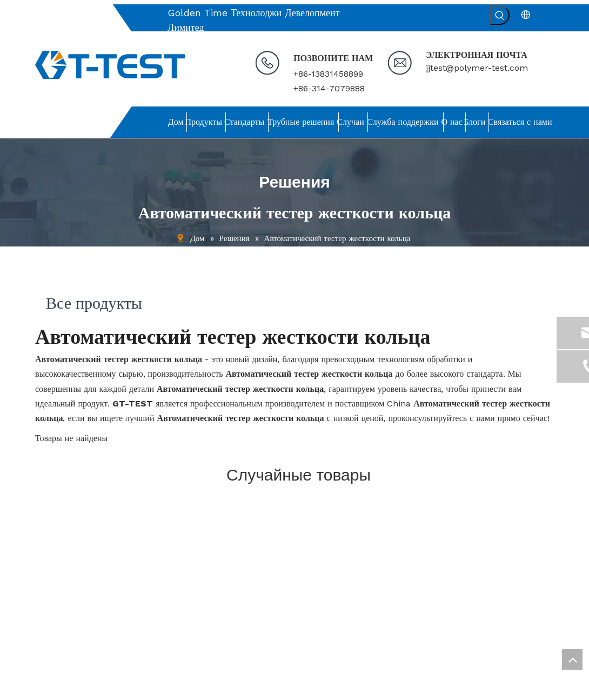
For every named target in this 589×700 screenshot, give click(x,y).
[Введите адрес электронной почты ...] (474, 614)
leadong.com (424, 688)
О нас (45, 614)
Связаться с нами (63, 643)
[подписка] (537, 614)
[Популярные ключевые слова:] (500, 15)
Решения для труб (65, 570)
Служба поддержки (66, 599)
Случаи (47, 584)
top (572, 659)
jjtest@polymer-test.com (477, 68)
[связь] (361, 506)
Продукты (51, 540)
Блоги (45, 629)
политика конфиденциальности (86, 658)
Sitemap (467, 688)
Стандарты (53, 555)
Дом (42, 525)
